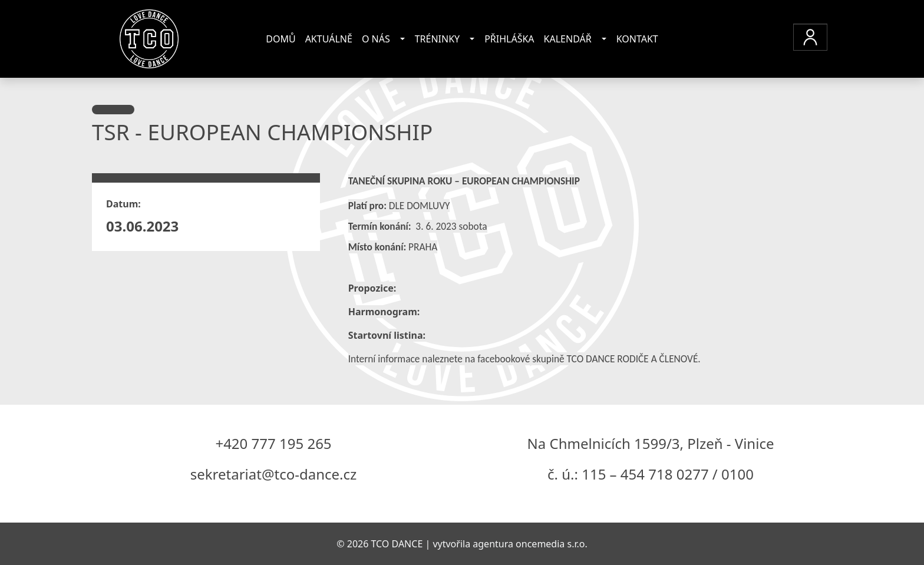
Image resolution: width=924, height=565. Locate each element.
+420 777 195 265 (273, 443)
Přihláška (509, 39)
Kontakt (637, 39)
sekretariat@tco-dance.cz (274, 474)
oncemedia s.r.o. (552, 544)
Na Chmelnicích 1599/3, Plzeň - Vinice (651, 443)
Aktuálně (329, 39)
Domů (280, 39)
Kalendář (568, 39)
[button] (810, 37)
